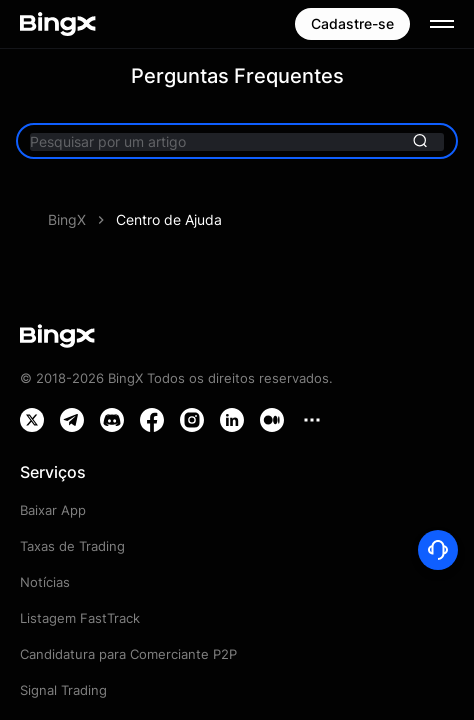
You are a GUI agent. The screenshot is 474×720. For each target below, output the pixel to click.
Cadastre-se (352, 23)
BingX (67, 219)
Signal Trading (63, 690)
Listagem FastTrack (80, 618)
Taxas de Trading (72, 546)
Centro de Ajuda (169, 219)
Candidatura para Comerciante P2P (128, 654)
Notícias (45, 582)
